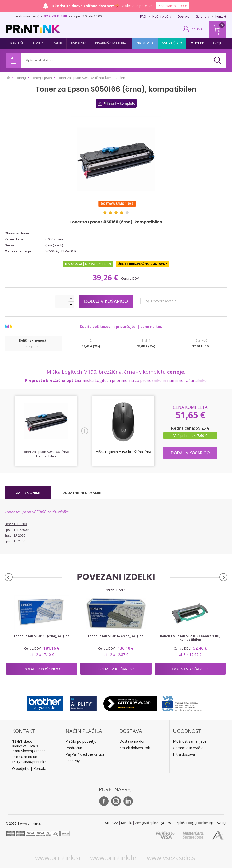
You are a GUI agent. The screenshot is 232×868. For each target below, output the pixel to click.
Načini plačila (162, 16)
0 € (218, 34)
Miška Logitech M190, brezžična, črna (123, 452)
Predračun (74, 748)
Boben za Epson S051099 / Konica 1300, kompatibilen (190, 638)
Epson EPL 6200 (16, 524)
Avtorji (222, 823)
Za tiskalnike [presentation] (28, 493)
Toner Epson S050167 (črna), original (116, 636)
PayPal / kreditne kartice (85, 754)
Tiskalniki (79, 43)
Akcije (217, 43)
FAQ (143, 16)
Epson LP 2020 (15, 535)
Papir (57, 43)
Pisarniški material (111, 43)
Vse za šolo (172, 43)
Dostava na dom (133, 741)
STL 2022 (111, 823)
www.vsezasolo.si (172, 858)
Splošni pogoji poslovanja (195, 823)
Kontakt (221, 16)
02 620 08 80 (55, 16)
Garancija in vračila (188, 748)
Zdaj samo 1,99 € (172, 6)
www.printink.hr (113, 858)
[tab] (28, 493)
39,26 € (106, 277)
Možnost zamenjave (190, 741)
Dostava (183, 16)
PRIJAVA (197, 29)
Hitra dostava (184, 754)
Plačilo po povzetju (81, 741)
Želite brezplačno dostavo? (143, 264)
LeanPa (72, 761)
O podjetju (21, 768)
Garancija (202, 16)
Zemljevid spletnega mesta (154, 823)
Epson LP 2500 (15, 541)
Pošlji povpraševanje (160, 301)
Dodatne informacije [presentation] (81, 493)
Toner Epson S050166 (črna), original (42, 636)
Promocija (145, 43)
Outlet (197, 43)
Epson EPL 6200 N (17, 530)
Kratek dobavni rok (135, 748)
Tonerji (39, 43)
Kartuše (17, 43)
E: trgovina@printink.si (30, 762)
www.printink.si (58, 858)
